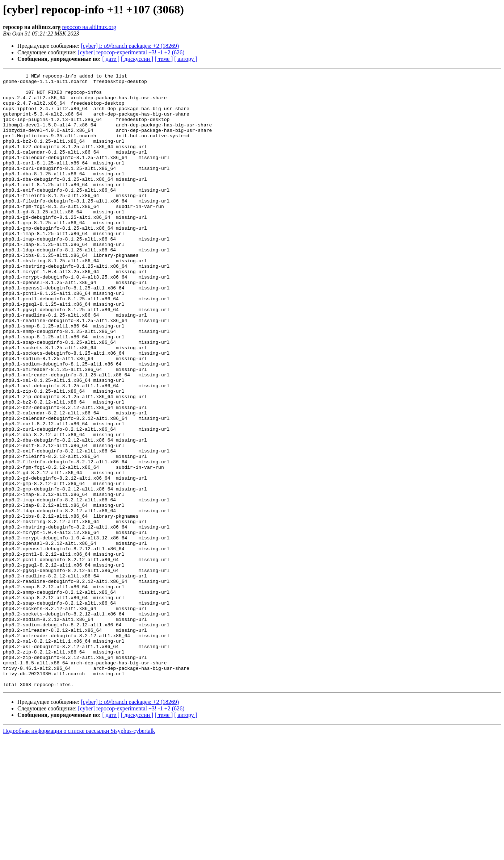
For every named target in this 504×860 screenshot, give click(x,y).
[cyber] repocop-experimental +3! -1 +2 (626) (131, 52)
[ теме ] (164, 59)
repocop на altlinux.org (89, 27)
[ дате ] (111, 59)
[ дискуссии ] (137, 59)
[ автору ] (186, 59)
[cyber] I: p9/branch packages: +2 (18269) (130, 46)
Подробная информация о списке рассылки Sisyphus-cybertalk (79, 854)
